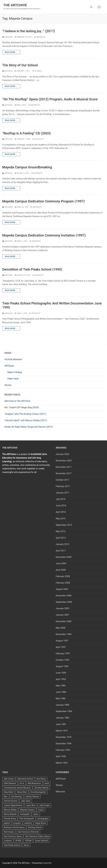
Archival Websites (13, 359)
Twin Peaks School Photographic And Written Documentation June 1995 (52, 305)
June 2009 (61, 563)
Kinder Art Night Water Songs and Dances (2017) (29, 427)
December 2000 (64, 621)
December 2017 (64, 467)
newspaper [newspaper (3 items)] (25, 814)
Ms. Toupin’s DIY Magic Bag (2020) (22, 407)
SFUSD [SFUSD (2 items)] (18, 841)
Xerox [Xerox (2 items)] (26, 845)
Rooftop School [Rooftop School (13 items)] (35, 827)
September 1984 (64, 711)
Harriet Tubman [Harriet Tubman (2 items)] (32, 797)
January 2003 (62, 608)
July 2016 (61, 499)
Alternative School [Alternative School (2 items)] (25, 779)
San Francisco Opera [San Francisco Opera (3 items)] (13, 836)
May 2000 (61, 628)
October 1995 (62, 660)
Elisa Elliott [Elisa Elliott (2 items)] (8, 792)
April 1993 (61, 679)
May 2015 (61, 519)
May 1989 (61, 686)
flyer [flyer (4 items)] (6, 797)
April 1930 (61, 756)
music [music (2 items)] (41, 810)
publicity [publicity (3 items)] (28, 823)
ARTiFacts (40, 37)
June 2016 (61, 506)
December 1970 (64, 737)
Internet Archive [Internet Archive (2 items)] (11, 801)
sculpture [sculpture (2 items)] (8, 841)
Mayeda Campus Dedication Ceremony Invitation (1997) (44, 235)
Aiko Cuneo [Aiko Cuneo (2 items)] (9, 779)
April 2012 (61, 538)
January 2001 (62, 615)
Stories (37, 71)
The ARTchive (15, 5)
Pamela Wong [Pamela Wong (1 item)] (10, 819)
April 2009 (61, 570)
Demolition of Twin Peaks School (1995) (32, 269)
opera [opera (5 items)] (36, 814)
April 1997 (61, 647)
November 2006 (64, 596)
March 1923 (62, 763)
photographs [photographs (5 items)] (43, 819)
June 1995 (61, 673)
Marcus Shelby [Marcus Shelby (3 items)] (10, 810)
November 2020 (64, 461)
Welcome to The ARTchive (17, 401)
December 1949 (64, 744)
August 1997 (62, 641)
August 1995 (62, 666)
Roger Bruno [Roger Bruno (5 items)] (41, 823)
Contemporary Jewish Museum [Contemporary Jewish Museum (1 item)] (17, 788)
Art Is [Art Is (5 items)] (22, 783)
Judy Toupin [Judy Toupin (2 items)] (44, 805)
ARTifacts (9, 366)
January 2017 (62, 493)
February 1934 (63, 750)
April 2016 (61, 512)
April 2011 (61, 551)
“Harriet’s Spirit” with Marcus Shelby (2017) (26, 420)
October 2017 (62, 480)
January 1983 (62, 718)
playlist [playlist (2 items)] (7, 823)
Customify (47, 863)
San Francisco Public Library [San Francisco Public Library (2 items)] (37, 836)
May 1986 (61, 698)
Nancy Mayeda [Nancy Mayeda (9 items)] (10, 814)
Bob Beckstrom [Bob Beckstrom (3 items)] (34, 783)
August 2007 (62, 589)
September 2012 (64, 525)
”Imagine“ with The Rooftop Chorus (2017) (25, 414)
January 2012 (62, 544)
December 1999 (64, 634)
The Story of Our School (20, 65)
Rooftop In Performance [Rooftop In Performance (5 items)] (14, 827)
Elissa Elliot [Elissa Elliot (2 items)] (22, 792)
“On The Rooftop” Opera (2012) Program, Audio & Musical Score (50, 99)
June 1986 (61, 692)
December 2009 (64, 557)
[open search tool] (91, 7)
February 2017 (63, 486)
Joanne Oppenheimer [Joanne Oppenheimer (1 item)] (13, 805)
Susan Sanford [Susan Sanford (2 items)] (41, 841)
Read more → (11, 52)
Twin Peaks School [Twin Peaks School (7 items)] (12, 845)
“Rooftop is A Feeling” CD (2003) (27, 133)
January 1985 (62, 705)
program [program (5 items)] (17, 823)
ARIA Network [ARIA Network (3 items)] (10, 783)
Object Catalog (15, 372)
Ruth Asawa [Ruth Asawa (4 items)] (9, 832)
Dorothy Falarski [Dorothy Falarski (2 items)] (41, 788)
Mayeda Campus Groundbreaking (27, 167)
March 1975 (62, 731)
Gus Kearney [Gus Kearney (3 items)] (17, 797)
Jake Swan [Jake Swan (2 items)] (26, 801)
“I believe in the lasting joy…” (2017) (29, 31)
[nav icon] (99, 7)
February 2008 (63, 583)
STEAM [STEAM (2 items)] (28, 841)
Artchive (7, 37)
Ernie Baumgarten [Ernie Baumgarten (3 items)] (38, 792)
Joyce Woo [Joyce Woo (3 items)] (31, 805)
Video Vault (13, 379)
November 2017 (64, 473)
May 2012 (61, 531)
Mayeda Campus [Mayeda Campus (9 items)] (27, 810)
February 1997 (63, 654)
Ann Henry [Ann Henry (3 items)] (41, 779)
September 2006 (64, 602)
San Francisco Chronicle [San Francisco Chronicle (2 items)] (28, 832)
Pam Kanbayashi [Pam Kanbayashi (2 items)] (27, 819)
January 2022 (62, 454)
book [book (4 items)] (47, 783)
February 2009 (63, 576)
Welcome (60, 792)
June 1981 (61, 724)
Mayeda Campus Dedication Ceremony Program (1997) (43, 201)
